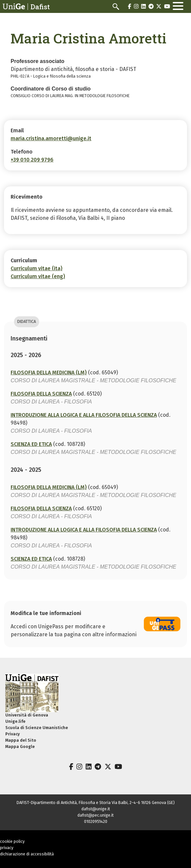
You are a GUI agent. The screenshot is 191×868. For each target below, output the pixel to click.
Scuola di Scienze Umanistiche (37, 728)
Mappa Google (20, 746)
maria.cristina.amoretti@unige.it (51, 138)
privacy (7, 848)
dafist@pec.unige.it (95, 815)
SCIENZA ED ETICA (31, 444)
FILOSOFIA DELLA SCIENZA (41, 394)
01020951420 (96, 821)
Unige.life (15, 721)
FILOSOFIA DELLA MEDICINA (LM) (49, 372)
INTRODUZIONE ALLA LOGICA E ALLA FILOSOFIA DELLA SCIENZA (84, 415)
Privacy (12, 734)
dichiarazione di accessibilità (27, 854)
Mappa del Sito (21, 740)
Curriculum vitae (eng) (38, 276)
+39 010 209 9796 (32, 160)
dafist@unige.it (96, 809)
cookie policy (12, 841)
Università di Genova (27, 715)
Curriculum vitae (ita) (37, 268)
